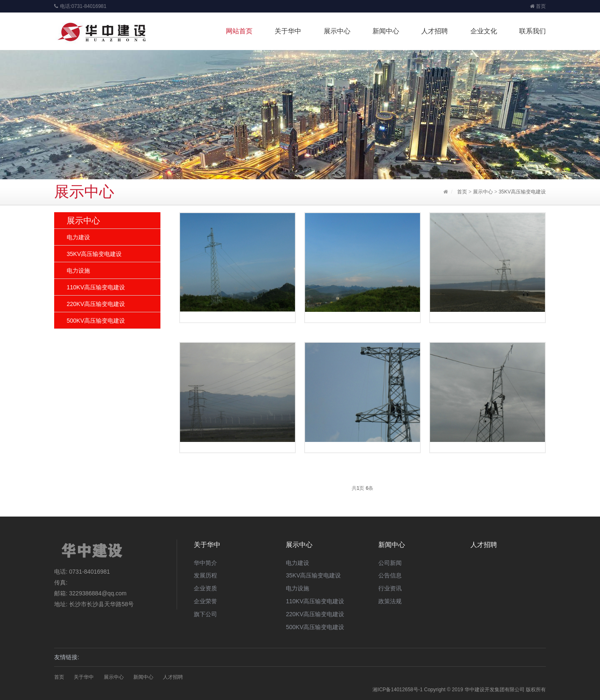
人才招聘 (435, 31)
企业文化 (484, 31)
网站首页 (239, 31)
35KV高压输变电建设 (522, 192)
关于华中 (288, 31)
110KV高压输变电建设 (96, 287)
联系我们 (532, 31)
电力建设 (78, 237)
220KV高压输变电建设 (96, 304)
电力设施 (78, 271)
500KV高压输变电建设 (96, 321)
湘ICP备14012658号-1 (397, 690)
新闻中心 (386, 31)
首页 (538, 6)
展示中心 (337, 31)
